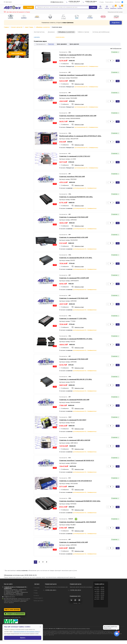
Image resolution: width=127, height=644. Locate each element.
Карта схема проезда (12, 610)
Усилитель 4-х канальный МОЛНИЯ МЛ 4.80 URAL (76, 197)
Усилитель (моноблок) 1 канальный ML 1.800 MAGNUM (78, 522)
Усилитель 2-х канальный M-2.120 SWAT (73, 420)
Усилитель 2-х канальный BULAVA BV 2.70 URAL (76, 379)
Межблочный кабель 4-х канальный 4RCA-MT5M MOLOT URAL (80, 136)
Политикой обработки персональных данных (26, 632)
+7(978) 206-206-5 (74, 2)
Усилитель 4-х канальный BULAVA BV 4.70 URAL (76, 258)
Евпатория (8, 2)
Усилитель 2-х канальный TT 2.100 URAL (73, 319)
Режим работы (109, 2)
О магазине (37, 588)
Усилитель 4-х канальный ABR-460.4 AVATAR (75, 440)
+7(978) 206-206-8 (91, 2)
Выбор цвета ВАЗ (38, 601)
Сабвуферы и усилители (43, 27)
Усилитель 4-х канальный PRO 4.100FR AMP (74, 278)
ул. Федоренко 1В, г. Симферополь (13, 591)
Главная (6, 27)
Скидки (35, 590)
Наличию (51, 44)
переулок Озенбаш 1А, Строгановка (13, 595)
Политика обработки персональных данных (78, 629)
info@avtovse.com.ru (57, 2)
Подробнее (116, 23)
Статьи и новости (38, 598)
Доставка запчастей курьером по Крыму (17, 12)
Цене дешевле (62, 44)
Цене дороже (74, 44)
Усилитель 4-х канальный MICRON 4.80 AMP (74, 400)
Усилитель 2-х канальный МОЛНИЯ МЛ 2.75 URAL (76, 339)
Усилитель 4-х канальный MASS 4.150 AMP (74, 542)
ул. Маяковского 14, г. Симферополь (13, 594)
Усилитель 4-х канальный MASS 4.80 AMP (73, 96)
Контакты (117, 2)
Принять (23, 638)
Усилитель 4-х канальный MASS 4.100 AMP (74, 238)
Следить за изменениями (15, 614)
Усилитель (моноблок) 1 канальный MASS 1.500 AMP (77, 75)
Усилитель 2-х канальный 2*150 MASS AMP (74, 298)
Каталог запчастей (17, 27)
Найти (93, 7)
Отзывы (102, 2)
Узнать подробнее (17, 53)
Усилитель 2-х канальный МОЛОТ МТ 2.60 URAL (76, 55)
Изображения (116, 49)
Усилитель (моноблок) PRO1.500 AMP (72, 177)
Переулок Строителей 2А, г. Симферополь (15, 590)
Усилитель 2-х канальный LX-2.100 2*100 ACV (75, 156)
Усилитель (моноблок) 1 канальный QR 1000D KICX (77, 461)
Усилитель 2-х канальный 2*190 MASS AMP (74, 359)
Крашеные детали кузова (115, 12)
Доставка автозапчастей (10, 599)
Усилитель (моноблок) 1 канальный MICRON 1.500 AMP (78, 116)
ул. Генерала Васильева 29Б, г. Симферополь (16, 592)
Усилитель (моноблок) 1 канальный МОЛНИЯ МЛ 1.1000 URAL (80, 501)
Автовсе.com (52, 629)
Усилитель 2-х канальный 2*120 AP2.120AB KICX (76, 481)
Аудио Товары (29, 27)
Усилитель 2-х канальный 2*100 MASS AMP (74, 217)
